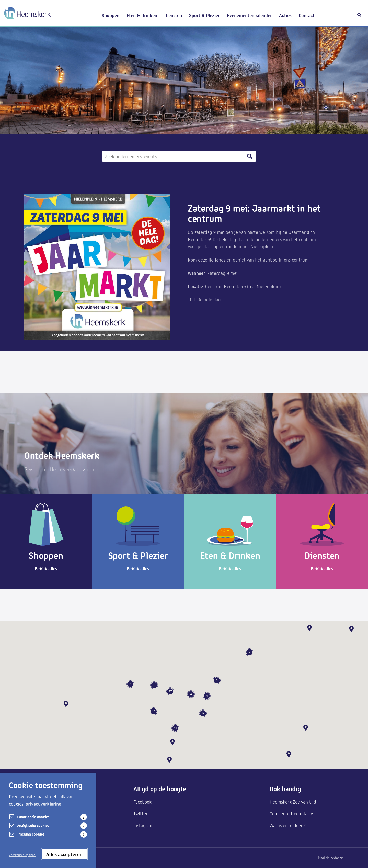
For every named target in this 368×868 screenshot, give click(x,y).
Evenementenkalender (249, 15)
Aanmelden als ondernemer (51, 802)
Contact (307, 15)
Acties (285, 15)
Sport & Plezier (204, 15)
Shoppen (111, 15)
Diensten (173, 15)
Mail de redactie (331, 858)
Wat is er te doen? (288, 825)
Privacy (30, 858)
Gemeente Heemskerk (291, 813)
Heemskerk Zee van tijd (293, 802)
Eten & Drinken (142, 15)
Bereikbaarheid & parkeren (51, 813)
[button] (289, 754)
